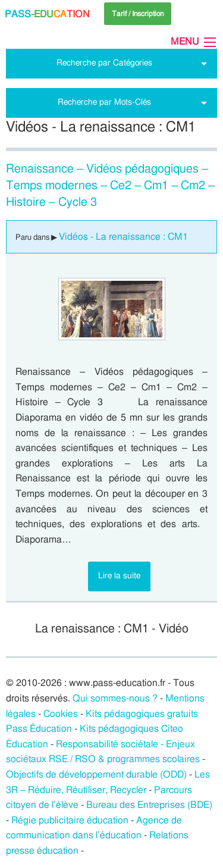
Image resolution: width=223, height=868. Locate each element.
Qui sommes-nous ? (115, 698)
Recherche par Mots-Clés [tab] (104, 102)
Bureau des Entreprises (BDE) (149, 805)
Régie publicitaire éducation (70, 820)
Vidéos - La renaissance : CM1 (123, 237)
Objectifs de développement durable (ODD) (96, 775)
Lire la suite (119, 576)
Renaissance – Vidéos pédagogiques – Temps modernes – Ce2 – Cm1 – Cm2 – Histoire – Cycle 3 (111, 186)
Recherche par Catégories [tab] (104, 63)
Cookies (61, 714)
